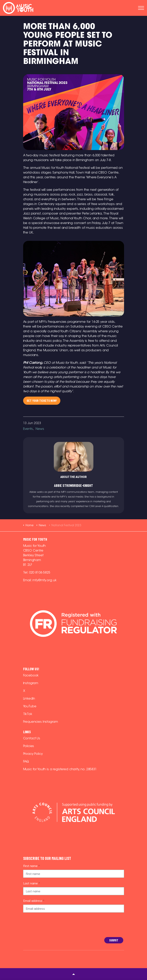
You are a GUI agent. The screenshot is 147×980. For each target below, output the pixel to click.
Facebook (31, 675)
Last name (32, 883)
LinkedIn (29, 698)
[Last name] (74, 891)
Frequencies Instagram (41, 722)
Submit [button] (114, 940)
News (40, 429)
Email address (34, 901)
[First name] (74, 874)
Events (28, 429)
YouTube (30, 706)
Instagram (31, 683)
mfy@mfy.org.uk (44, 580)
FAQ (26, 761)
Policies (29, 746)
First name (31, 866)
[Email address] (74, 909)
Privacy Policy (33, 754)
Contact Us (32, 738)
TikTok (28, 714)
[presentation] (39, 930)
